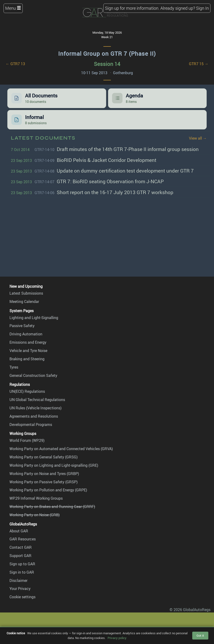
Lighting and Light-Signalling (34, 318)
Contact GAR (21, 547)
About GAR (19, 531)
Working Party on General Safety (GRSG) (44, 457)
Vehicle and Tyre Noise (28, 351)
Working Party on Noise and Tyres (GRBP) (44, 474)
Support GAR (20, 556)
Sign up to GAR (22, 564)
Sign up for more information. (132, 8)
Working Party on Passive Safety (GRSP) (44, 482)
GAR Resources (23, 539)
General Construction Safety (33, 375)
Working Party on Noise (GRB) (35, 515)
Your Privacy (20, 589)
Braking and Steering (27, 359)
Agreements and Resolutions (34, 416)
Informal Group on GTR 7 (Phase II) (107, 54)
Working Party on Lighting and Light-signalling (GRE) (54, 465)
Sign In (202, 8)
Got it (200, 635)
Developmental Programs (31, 425)
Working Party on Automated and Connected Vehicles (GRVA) (61, 449)
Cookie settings (22, 597)
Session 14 (107, 64)
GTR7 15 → (199, 64)
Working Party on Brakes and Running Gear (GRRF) (52, 507)
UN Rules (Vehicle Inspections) (35, 408)
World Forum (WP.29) (27, 440)
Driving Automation (26, 334)
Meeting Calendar (24, 301)
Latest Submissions (26, 293)
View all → (198, 138)
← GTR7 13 (15, 64)
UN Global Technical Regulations (37, 400)
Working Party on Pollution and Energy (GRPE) (48, 490)
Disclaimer (18, 580)
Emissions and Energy (28, 342)
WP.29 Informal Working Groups (36, 498)
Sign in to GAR (22, 572)
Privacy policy (117, 638)
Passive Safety (22, 326)
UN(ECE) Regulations (27, 391)
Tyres (14, 367)
